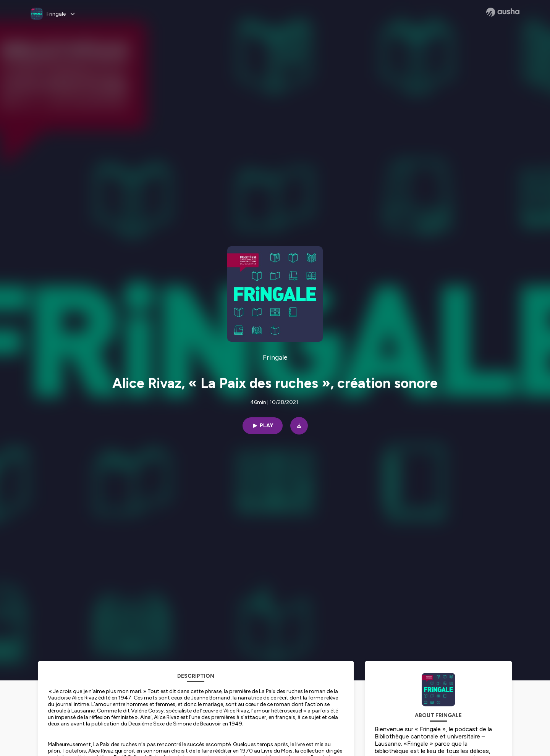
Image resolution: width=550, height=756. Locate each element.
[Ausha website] (503, 12)
